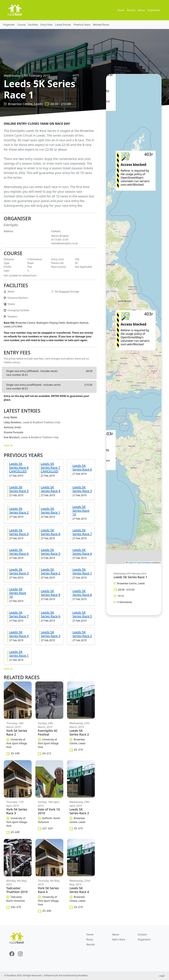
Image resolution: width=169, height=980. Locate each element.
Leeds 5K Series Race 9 (19, 532)
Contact (142, 934)
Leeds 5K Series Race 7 (82, 532)
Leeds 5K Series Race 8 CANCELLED (19, 467)
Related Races (101, 25)
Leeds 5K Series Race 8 (51, 532)
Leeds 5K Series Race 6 (82, 467)
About (141, 10)
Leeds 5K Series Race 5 (19, 489)
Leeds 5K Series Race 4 (51, 489)
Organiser (9, 25)
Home (90, 934)
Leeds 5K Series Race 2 (19, 511)
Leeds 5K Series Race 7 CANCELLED (50, 467)
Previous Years (82, 25)
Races (121, 10)
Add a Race (119, 939)
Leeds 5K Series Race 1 (51, 511)
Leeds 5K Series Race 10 (81, 511)
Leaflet (130, 563)
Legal (162, 976)
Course (21, 25)
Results (131, 10)
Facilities (33, 25)
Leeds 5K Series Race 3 (82, 489)
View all (8, 445)
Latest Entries (63, 25)
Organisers (154, 10)
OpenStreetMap (144, 563)
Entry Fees (47, 25)
